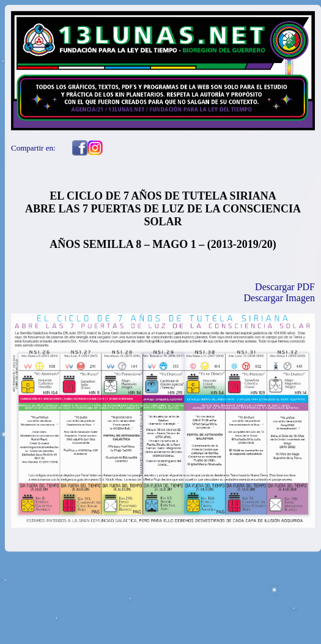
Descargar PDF (285, 287)
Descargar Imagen (279, 298)
